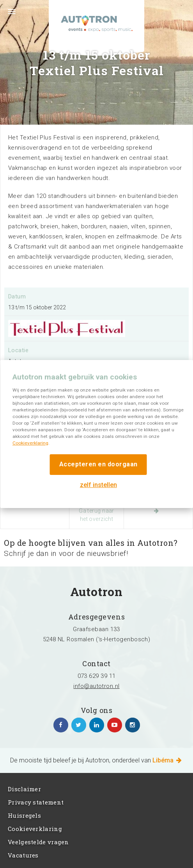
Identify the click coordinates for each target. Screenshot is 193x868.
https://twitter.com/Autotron (79, 725)
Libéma (168, 760)
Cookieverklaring (30, 443)
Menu (8, 16)
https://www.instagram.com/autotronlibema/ (133, 725)
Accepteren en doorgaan (98, 464)
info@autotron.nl (96, 686)
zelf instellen (98, 485)
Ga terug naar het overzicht (96, 515)
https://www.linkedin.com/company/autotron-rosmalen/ (97, 725)
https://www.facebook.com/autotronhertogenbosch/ (61, 725)
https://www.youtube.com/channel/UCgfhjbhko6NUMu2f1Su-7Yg (115, 725)
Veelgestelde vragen (38, 842)
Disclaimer (24, 789)
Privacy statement (36, 802)
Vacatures (23, 855)
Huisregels (24, 815)
